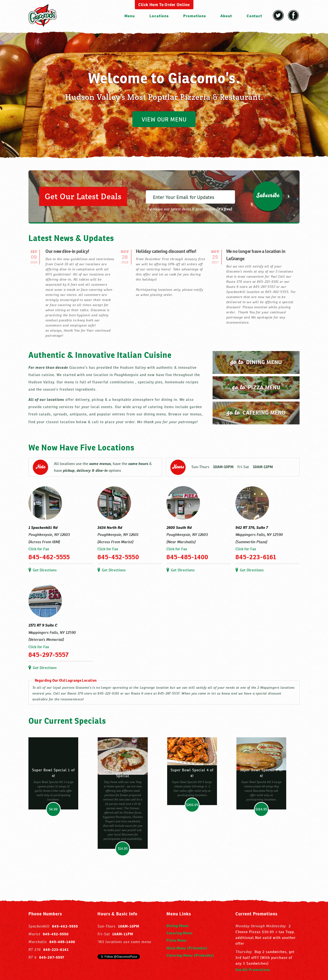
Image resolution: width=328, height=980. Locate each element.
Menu (130, 16)
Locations (159, 16)
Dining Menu (177, 926)
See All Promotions (253, 970)
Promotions (194, 16)
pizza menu (256, 387)
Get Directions (45, 570)
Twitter (278, 15)
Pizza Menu (177, 940)
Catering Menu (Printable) (190, 955)
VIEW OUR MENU (164, 120)
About (226, 16)
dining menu (256, 362)
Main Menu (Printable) (187, 948)
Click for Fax (39, 549)
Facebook (293, 15)
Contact (254, 16)
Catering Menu (179, 933)
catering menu (256, 412)
